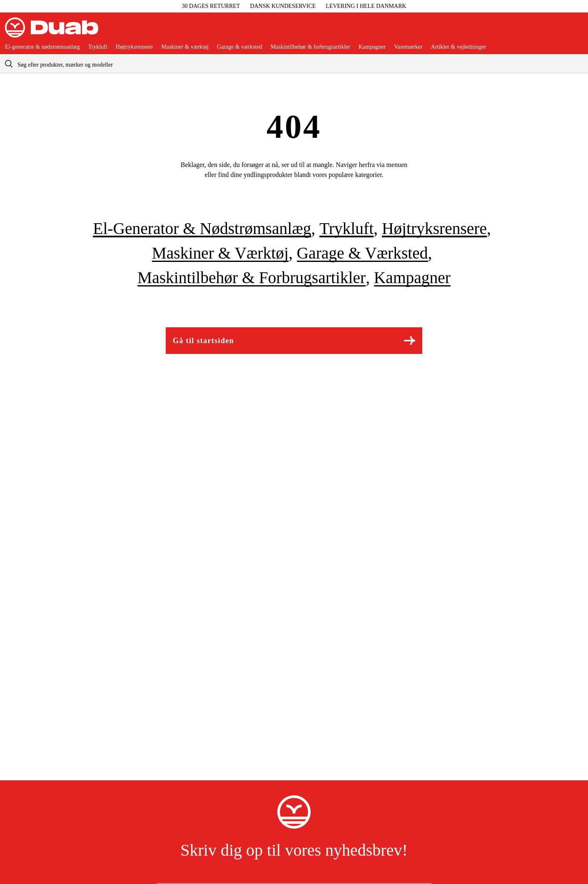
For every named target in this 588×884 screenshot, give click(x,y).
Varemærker (408, 47)
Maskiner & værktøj (185, 47)
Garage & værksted (240, 47)
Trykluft (98, 47)
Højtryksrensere (134, 47)
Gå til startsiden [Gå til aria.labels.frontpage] (294, 340)
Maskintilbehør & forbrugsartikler (310, 47)
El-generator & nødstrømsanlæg (42, 47)
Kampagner (372, 47)
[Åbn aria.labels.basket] (576, 31)
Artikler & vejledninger (458, 47)
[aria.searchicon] (9, 63)
